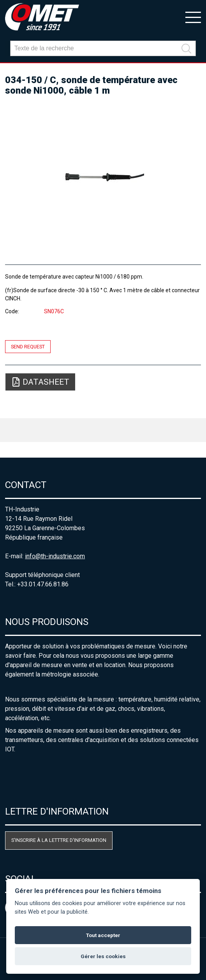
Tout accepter (103, 935)
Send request (28, 347)
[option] (103, 177)
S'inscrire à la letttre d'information (59, 840)
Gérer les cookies (103, 956)
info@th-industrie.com (55, 556)
